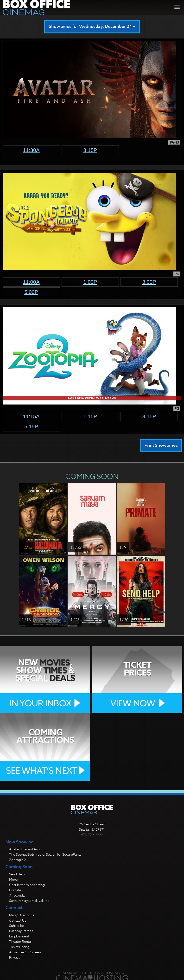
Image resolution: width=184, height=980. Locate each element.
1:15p (90, 416)
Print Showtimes (161, 446)
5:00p (31, 292)
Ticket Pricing (19, 947)
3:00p (149, 282)
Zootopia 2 (18, 860)
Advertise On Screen (25, 952)
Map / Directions (22, 915)
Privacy (15, 957)
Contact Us (18, 920)
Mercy (14, 879)
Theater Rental (20, 941)
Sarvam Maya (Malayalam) (29, 901)
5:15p (31, 427)
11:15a (31, 416)
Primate (15, 890)
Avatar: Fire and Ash (24, 849)
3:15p (90, 150)
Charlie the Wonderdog (27, 885)
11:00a (31, 282)
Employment (19, 936)
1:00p (90, 282)
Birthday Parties (21, 931)
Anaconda (17, 895)
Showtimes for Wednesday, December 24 (92, 27)
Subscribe (17, 926)
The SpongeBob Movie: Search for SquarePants (45, 854)
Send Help (17, 874)
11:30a (31, 150)
